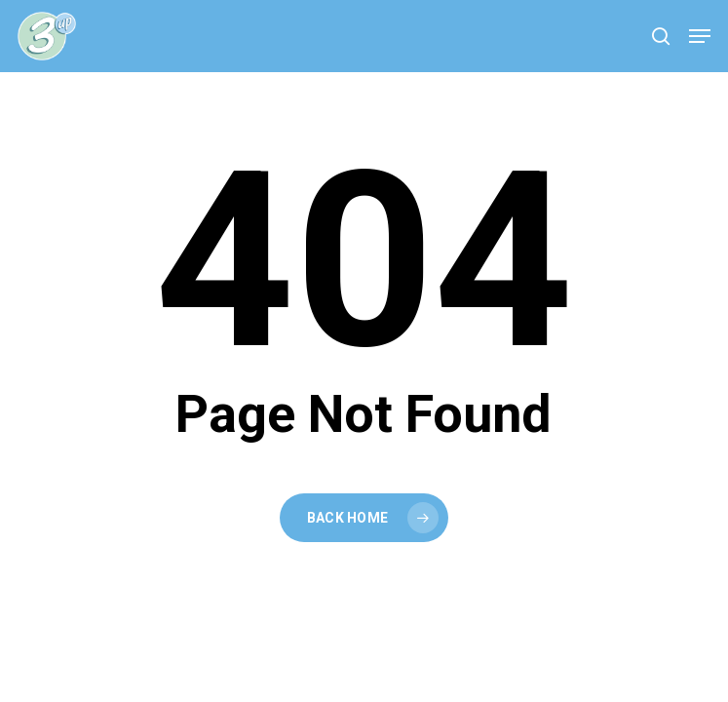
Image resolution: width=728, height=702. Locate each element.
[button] (700, 36)
